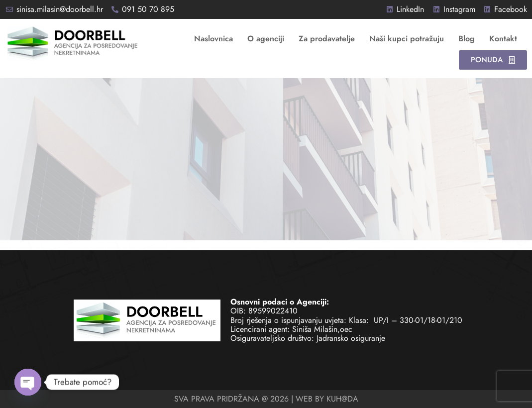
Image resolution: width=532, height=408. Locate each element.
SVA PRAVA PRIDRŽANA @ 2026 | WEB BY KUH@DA (266, 399)
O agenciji (266, 39)
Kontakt (503, 39)
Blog (467, 39)
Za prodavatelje (327, 39)
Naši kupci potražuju (407, 39)
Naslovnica (213, 39)
